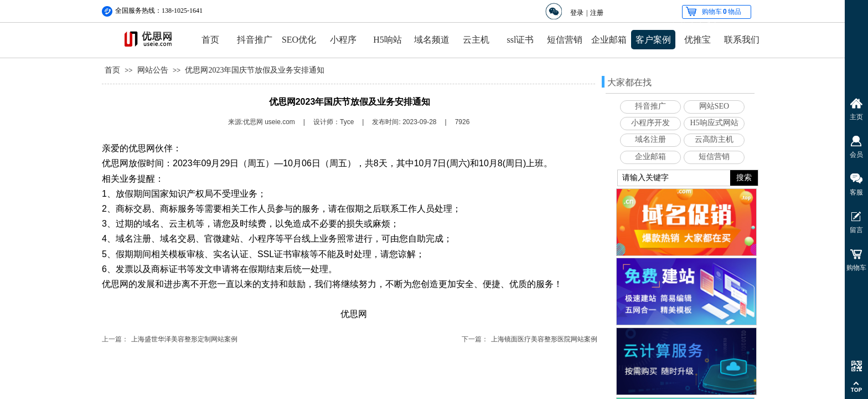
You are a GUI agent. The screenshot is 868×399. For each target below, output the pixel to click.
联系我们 (742, 40)
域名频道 (432, 40)
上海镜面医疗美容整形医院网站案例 (544, 339)
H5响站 (387, 40)
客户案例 (653, 40)
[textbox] (674, 178)
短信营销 (565, 40)
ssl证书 (521, 40)
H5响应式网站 (714, 123)
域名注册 (650, 139)
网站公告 (153, 70)
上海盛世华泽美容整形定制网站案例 (184, 339)
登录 (577, 13)
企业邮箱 (609, 40)
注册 (597, 13)
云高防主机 (714, 139)
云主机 (476, 40)
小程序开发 (650, 123)
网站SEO (714, 106)
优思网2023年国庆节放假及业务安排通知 (255, 70)
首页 (210, 40)
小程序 (343, 40)
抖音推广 (255, 40)
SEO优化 (299, 40)
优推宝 (697, 40)
